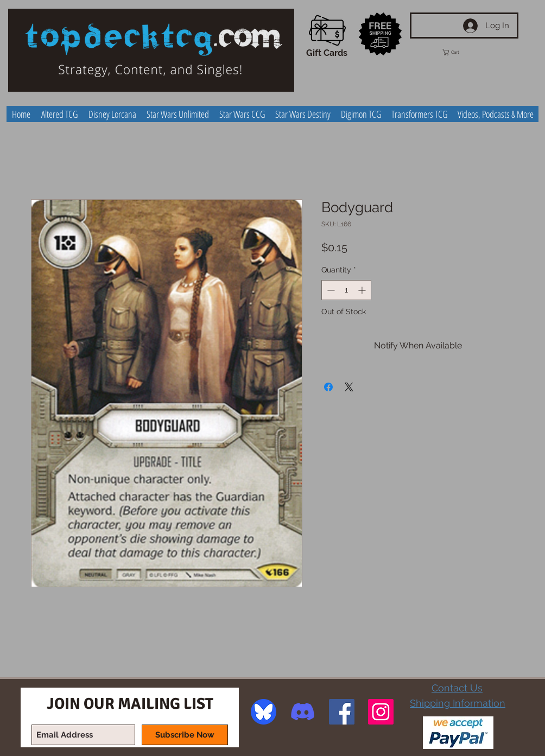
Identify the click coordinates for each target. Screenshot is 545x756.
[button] (461, 52)
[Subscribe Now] (185, 735)
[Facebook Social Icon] (342, 712)
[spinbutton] (346, 290)
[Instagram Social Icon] (381, 712)
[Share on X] (349, 387)
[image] (264, 712)
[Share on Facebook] (328, 387)
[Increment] (363, 290)
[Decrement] (330, 290)
